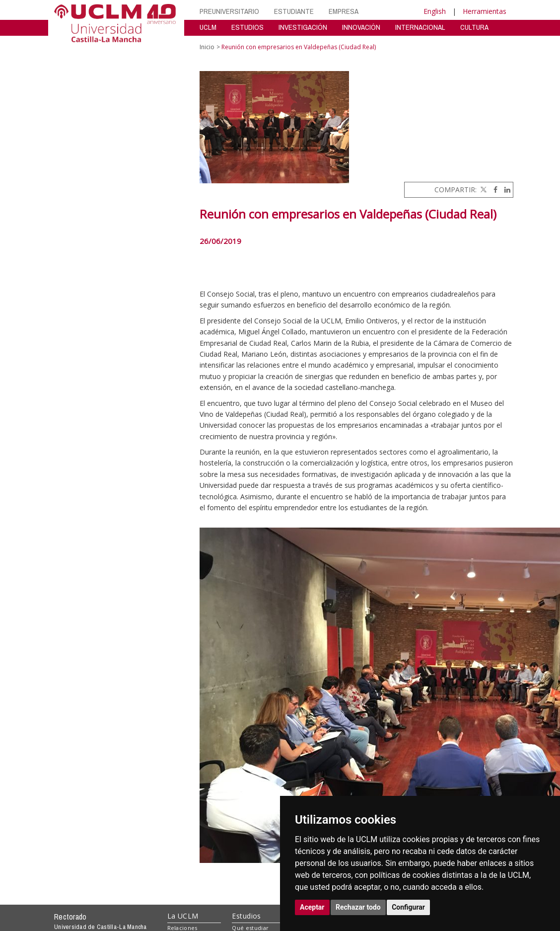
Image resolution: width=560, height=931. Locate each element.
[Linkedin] (505, 190)
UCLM (208, 27)
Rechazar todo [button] (358, 907)
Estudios (246, 916)
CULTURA (474, 27)
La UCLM (183, 916)
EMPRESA (344, 11)
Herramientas (485, 11)
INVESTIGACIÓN (303, 27)
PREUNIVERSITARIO (229, 11)
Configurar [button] (408, 907)
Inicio (207, 47)
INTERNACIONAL (420, 27)
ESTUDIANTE (294, 11)
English (435, 11)
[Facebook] (493, 190)
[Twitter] (483, 190)
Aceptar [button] (312, 907)
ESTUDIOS (247, 27)
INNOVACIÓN (361, 27)
